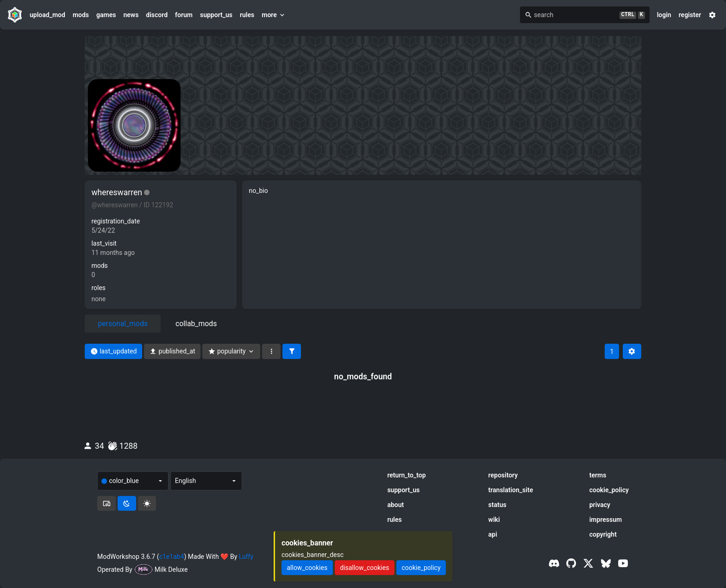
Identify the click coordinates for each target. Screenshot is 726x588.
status (498, 505)
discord (157, 15)
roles (98, 288)
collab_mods (196, 324)
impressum (606, 520)
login (664, 15)
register (690, 15)
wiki (494, 520)
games (106, 15)
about (395, 505)
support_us (216, 15)
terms (598, 475)
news (131, 15)
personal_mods (123, 324)
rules (247, 15)
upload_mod (47, 15)
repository (503, 475)
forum (184, 15)
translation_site (511, 490)
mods (81, 15)
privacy (600, 505)
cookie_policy (609, 490)
